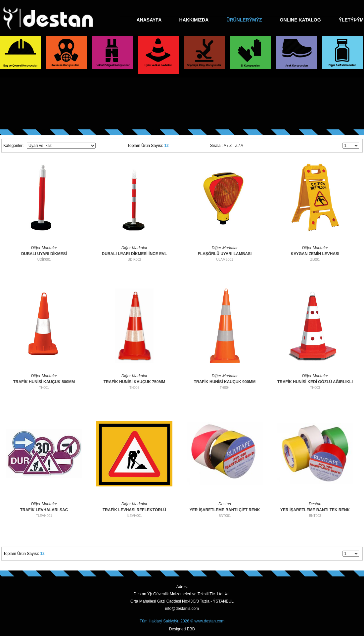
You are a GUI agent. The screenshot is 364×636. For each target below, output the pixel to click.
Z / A (239, 146)
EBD (191, 629)
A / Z (228, 146)
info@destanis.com (182, 609)
